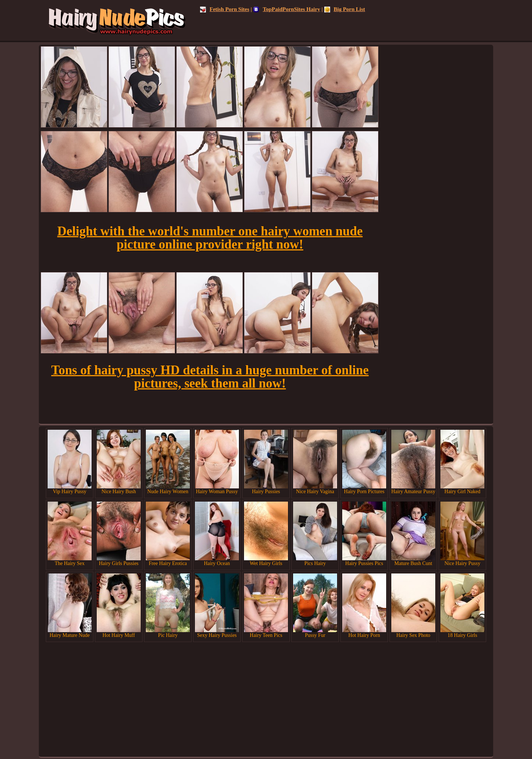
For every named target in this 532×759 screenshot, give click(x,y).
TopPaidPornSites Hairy (287, 9)
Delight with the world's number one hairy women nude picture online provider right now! (210, 238)
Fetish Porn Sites (225, 9)
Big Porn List (345, 9)
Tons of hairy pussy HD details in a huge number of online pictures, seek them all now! (210, 377)
